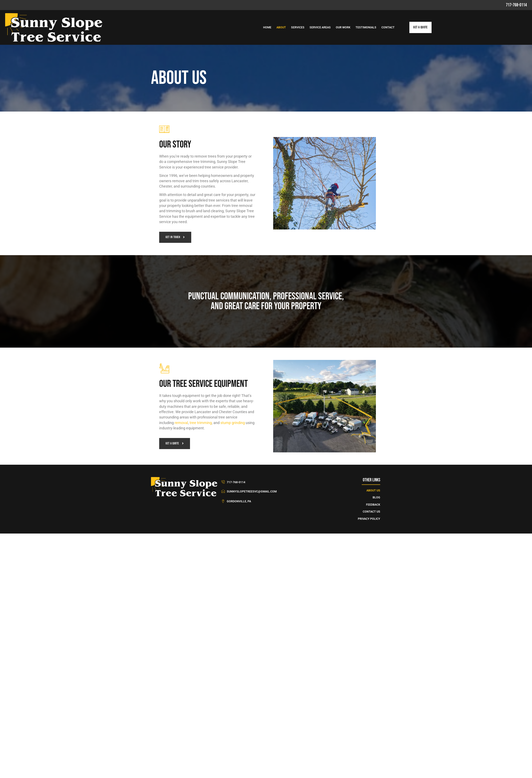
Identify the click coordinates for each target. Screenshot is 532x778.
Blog (376, 498)
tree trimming (201, 423)
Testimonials (366, 27)
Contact (388, 27)
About (281, 27)
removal (181, 423)
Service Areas (320, 27)
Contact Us (371, 512)
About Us (373, 491)
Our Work (343, 27)
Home (267, 27)
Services (298, 27)
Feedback (373, 505)
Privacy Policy (369, 519)
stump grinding (233, 423)
